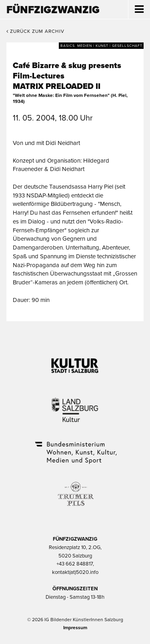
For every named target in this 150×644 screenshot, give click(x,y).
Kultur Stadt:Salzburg (75, 362)
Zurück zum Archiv (35, 31)
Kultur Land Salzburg (75, 405)
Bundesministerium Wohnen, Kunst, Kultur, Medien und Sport (75, 447)
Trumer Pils (75, 490)
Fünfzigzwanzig (53, 10)
